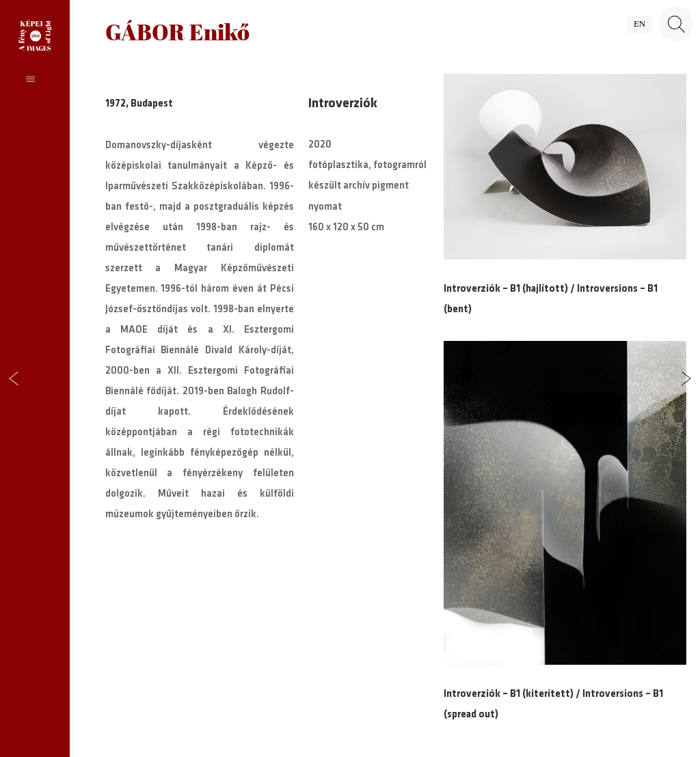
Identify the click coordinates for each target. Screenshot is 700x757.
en (640, 24)
